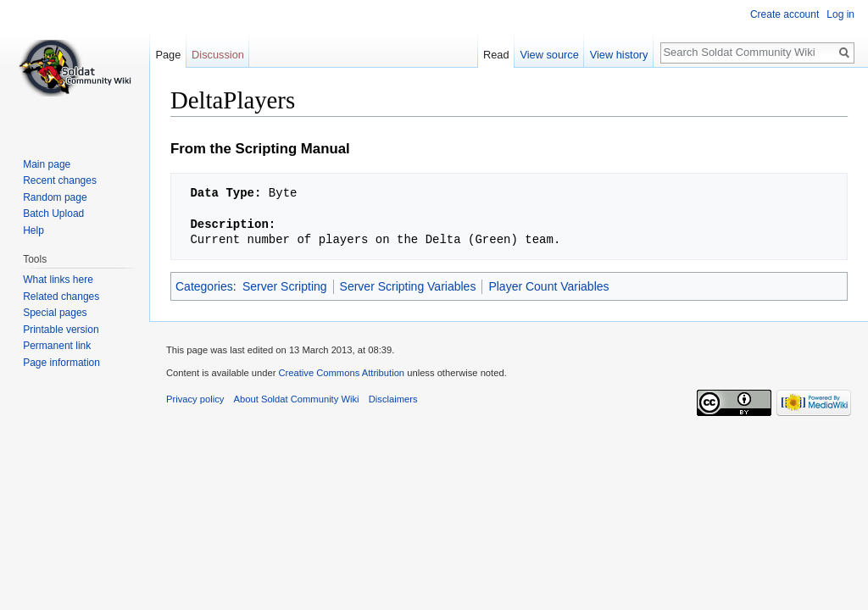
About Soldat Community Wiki (297, 399)
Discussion (218, 55)
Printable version (61, 330)
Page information (61, 363)
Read (496, 55)
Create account (785, 14)
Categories (204, 286)
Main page (47, 164)
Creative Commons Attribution (341, 373)
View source (549, 55)
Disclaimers (393, 399)
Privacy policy (195, 399)
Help (33, 230)
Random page (55, 197)
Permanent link (57, 346)
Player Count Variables (548, 286)
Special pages (55, 313)
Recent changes (60, 180)
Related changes (61, 297)
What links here (58, 280)
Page (168, 55)
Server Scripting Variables (408, 286)
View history (619, 55)
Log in (840, 14)
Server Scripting (285, 286)
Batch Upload (53, 213)
